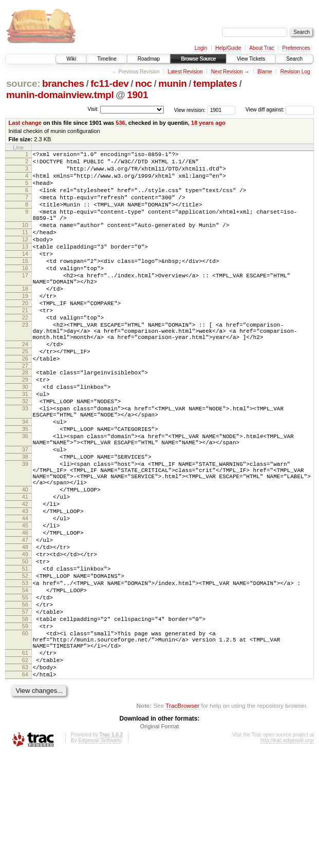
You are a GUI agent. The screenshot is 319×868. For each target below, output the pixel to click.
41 (25, 571)
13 (25, 267)
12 (25, 258)
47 (25, 623)
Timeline (107, 59)
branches (63, 83)
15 (25, 284)
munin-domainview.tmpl (60, 95)
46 (25, 614)
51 (25, 658)
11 (25, 249)
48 (25, 632)
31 (25, 445)
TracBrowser (182, 819)
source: (23, 83)
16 (25, 293)
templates (215, 83)
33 (25, 462)
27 (25, 412)
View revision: (190, 110)
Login (201, 48)
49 (25, 640)
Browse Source (198, 59)
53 (25, 675)
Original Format (160, 840)
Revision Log (295, 72)
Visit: (93, 109)
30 (25, 436)
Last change (25, 123)
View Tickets (251, 59)
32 (25, 454)
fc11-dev (109, 83)
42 (25, 579)
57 (25, 710)
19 (25, 327)
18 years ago (208, 123)
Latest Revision (185, 72)
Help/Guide (228, 48)
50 (25, 649)
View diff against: (280, 110)
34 (25, 479)
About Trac (261, 48)
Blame (265, 72)
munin (172, 83)
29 (25, 427)
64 (25, 787)
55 (25, 693)
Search (294, 59)
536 (120, 123)
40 (25, 562)
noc (144, 83)
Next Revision (227, 72)
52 (25, 667)
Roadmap (149, 59)
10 (25, 240)
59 (25, 728)
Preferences (296, 48)
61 (25, 761)
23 (25, 362)
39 (25, 530)
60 (25, 737)
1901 (137, 95)
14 (25, 275)
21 (25, 344)
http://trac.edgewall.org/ (287, 854)
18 (25, 318)
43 (25, 588)
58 (25, 719)
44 (25, 597)
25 (25, 394)
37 (25, 513)
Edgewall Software (99, 854)
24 (25, 386)
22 (25, 353)
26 (25, 403)
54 (25, 684)
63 (25, 778)
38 (25, 521)
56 (25, 702)
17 (25, 301)
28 (25, 419)
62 (25, 769)
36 (25, 496)
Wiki (71, 59)
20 (25, 335)
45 (25, 606)
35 (25, 487)
